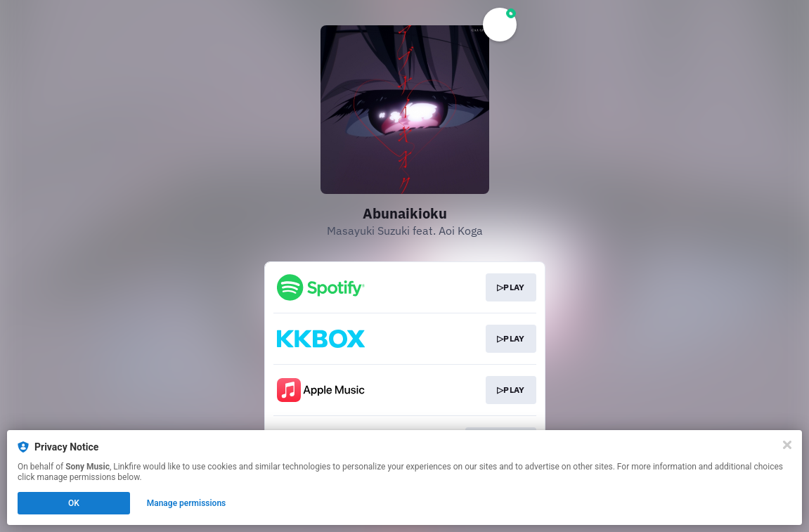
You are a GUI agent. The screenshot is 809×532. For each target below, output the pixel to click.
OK (74, 503)
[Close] (787, 445)
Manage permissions (187, 503)
